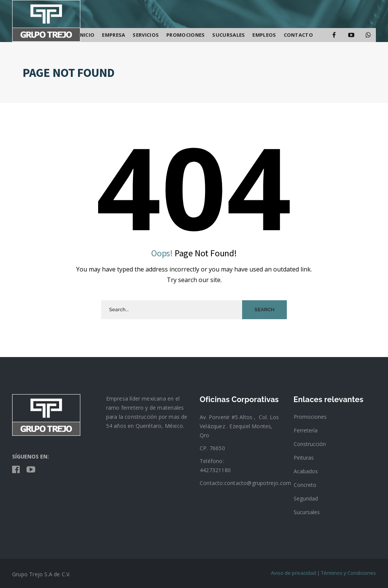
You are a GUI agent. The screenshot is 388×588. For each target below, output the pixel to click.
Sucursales (307, 512)
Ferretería (306, 430)
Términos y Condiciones (348, 573)
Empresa (113, 35)
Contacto (298, 35)
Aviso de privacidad (293, 573)
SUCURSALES (228, 35)
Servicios (146, 35)
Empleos (264, 35)
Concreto (305, 485)
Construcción (310, 444)
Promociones (185, 35)
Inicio (87, 35)
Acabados (306, 471)
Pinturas (304, 458)
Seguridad (306, 498)
